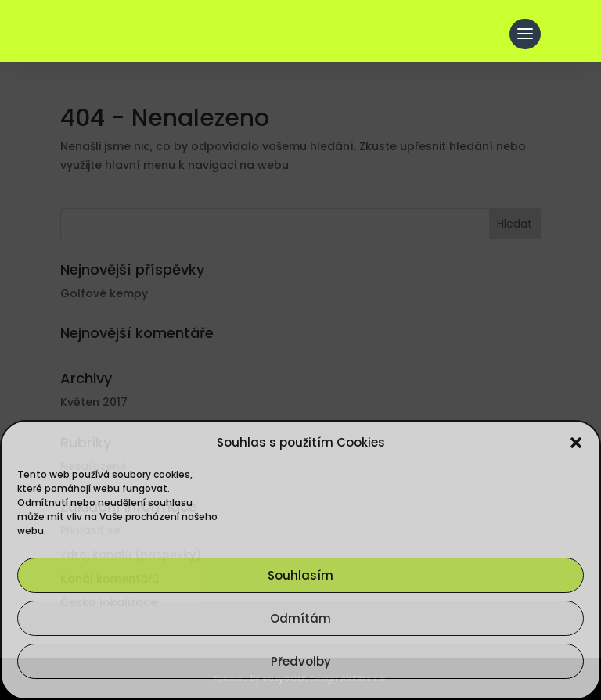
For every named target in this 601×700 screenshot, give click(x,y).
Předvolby (301, 661)
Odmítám (300, 618)
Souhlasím (300, 575)
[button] (576, 443)
